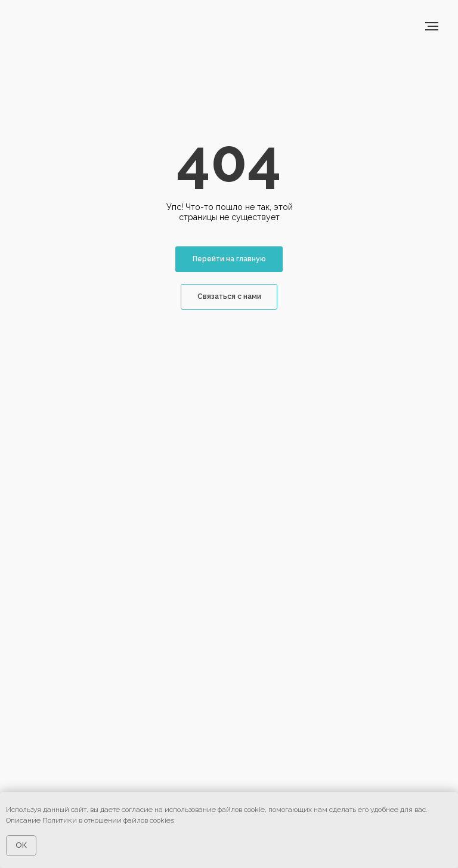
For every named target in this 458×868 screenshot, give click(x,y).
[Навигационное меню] (432, 26)
